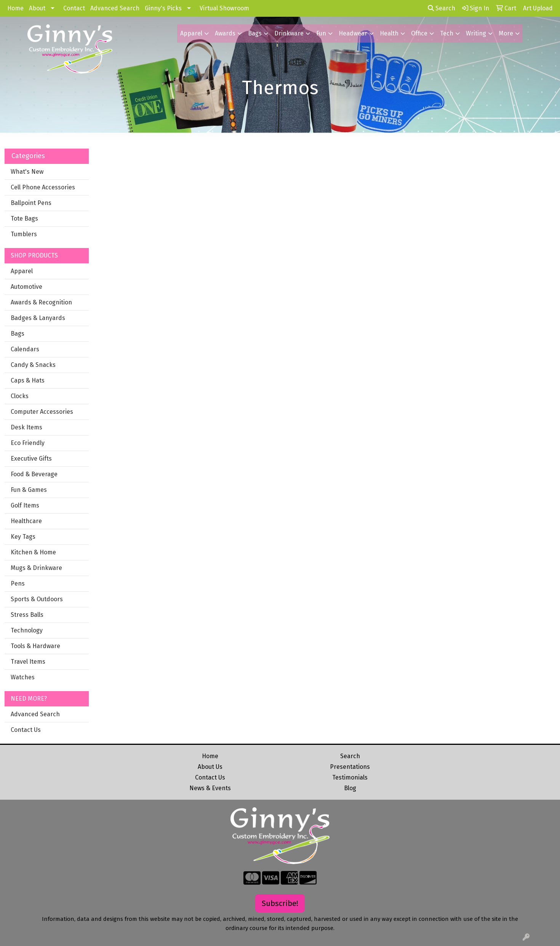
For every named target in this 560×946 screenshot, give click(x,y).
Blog (350, 788)
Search (442, 8)
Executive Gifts (31, 459)
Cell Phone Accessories (43, 187)
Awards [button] (225, 33)
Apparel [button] (191, 33)
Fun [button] (321, 33)
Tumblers (24, 234)
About (37, 8)
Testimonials (350, 777)
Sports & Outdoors (37, 599)
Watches (23, 677)
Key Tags (23, 537)
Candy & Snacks (33, 365)
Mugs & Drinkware (36, 568)
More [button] (506, 33)
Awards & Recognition (41, 302)
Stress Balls (27, 615)
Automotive (26, 287)
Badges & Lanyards (38, 318)
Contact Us (26, 730)
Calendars (25, 349)
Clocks (20, 396)
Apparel (22, 271)
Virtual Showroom (224, 8)
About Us (210, 767)
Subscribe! (280, 903)
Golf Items (25, 505)
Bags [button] (255, 33)
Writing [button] (476, 33)
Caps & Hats (28, 380)
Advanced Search (115, 8)
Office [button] (419, 33)
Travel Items (28, 662)
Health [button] (389, 33)
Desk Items (26, 427)
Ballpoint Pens (31, 203)
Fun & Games (29, 490)
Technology (27, 630)
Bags (18, 334)
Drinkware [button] (289, 33)
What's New (27, 172)
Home (15, 8)
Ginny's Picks (163, 8)
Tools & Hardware (35, 646)
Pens (18, 583)
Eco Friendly (28, 443)
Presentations (350, 767)
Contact (74, 8)
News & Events (210, 788)
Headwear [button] (353, 33)
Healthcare (26, 521)
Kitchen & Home (33, 552)
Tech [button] (447, 33)
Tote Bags (24, 218)
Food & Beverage (34, 474)
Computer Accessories (42, 412)
